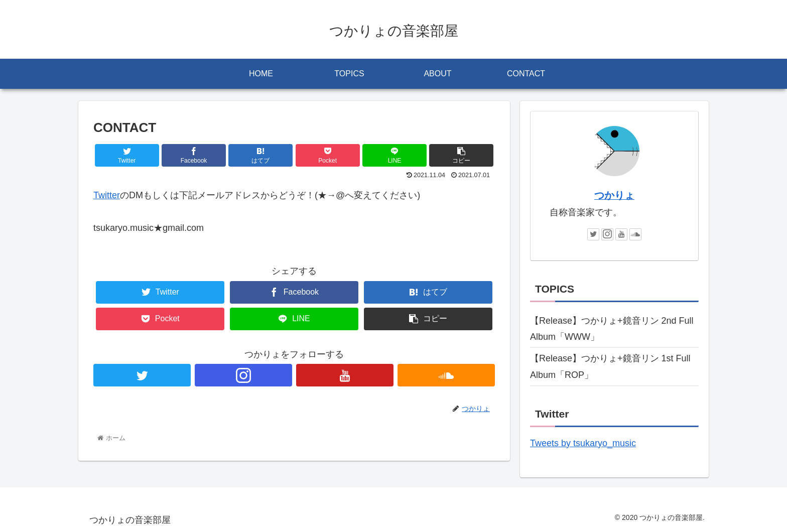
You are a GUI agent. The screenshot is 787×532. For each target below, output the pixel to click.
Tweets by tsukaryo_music (583, 443)
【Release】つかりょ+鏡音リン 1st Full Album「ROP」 (610, 366)
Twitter (107, 195)
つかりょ (614, 195)
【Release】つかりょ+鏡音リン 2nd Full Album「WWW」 (612, 329)
